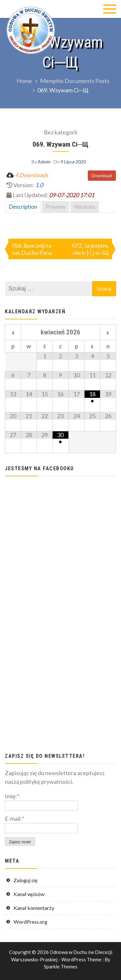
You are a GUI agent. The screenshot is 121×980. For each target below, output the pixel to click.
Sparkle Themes (61, 966)
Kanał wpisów (29, 894)
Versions (85, 207)
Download (102, 175)
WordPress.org (30, 922)
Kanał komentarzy (34, 908)
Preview (55, 207)
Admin (44, 162)
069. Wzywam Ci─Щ (60, 144)
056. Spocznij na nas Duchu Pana (32, 249)
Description (23, 207)
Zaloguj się (25, 880)
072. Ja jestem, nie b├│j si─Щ (90, 249)
